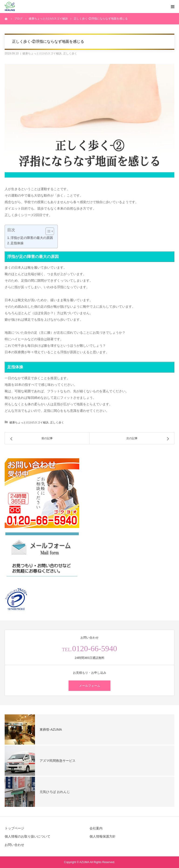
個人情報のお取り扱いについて (28, 836)
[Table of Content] (50, 231)
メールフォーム (90, 686)
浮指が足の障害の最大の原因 (32, 238)
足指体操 (17, 243)
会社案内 (96, 828)
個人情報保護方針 (103, 836)
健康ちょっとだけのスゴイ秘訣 (42, 53)
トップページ (14, 828)
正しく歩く (70, 53)
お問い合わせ (14, 845)
